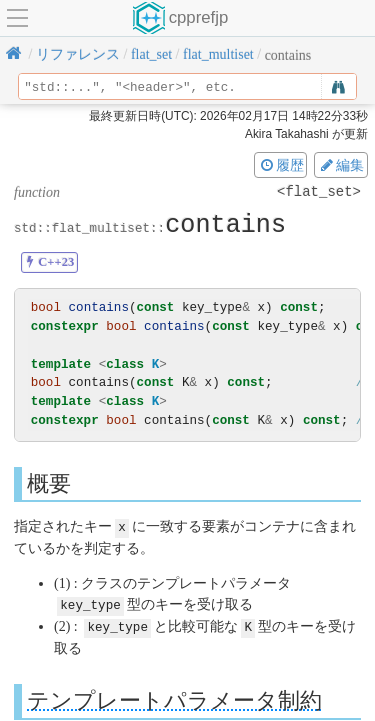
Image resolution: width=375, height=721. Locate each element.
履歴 (281, 165)
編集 (341, 165)
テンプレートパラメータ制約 (174, 698)
